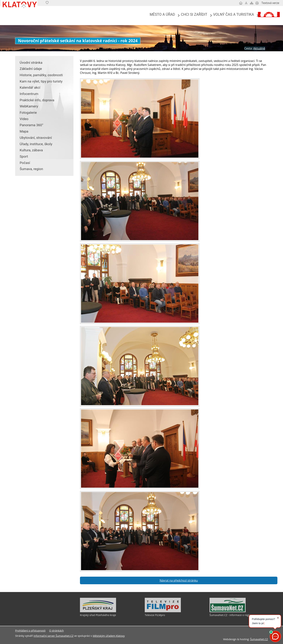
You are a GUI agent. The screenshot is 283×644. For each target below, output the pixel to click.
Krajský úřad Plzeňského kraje (98, 615)
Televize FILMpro (155, 615)
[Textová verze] (256, 3)
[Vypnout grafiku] (232, 3)
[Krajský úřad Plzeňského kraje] (98, 611)
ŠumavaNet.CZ (259, 639)
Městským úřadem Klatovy (109, 636)
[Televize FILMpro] (163, 611)
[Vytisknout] (242, 3)
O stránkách (56, 631)
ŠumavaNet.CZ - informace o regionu (232, 615)
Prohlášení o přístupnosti (30, 631)
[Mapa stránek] (237, 3)
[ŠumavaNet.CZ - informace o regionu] (228, 611)
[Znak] (62, 3)
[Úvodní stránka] (226, 3)
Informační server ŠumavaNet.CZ (54, 636)
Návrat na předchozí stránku (179, 580)
